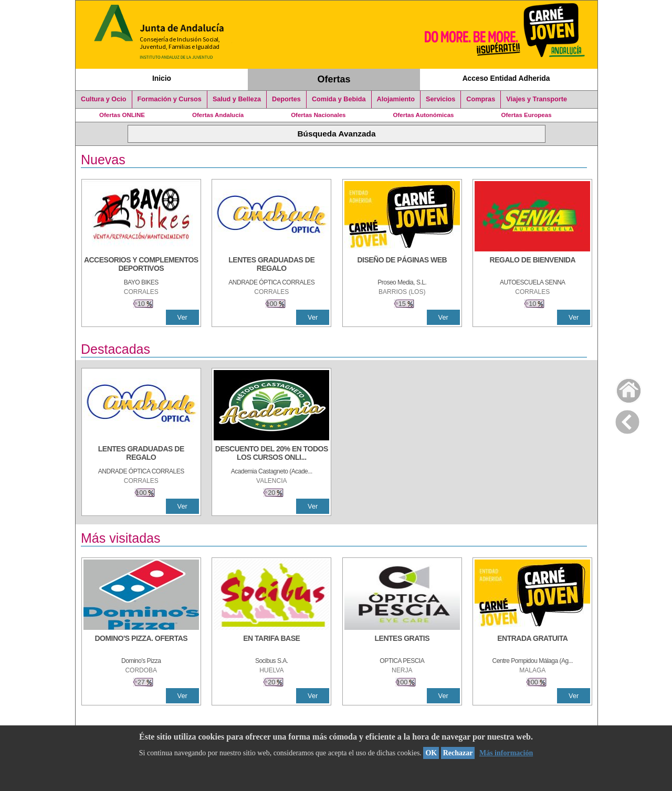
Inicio (162, 78)
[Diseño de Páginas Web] (402, 265)
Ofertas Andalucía (218, 115)
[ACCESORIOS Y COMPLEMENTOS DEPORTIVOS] (141, 265)
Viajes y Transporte (537, 99)
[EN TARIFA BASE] (271, 644)
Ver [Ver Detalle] (182, 317)
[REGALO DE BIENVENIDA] (532, 265)
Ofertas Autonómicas (423, 115)
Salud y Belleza (237, 99)
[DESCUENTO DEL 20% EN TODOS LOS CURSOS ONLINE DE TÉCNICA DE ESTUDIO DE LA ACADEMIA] (271, 454)
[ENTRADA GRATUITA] (532, 644)
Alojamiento (396, 99)
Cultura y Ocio (104, 99)
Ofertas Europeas (527, 115)
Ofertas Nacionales (318, 115)
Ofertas (334, 79)
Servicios (440, 99)
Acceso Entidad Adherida (506, 78)
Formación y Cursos (170, 99)
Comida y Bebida (339, 99)
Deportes (286, 99)
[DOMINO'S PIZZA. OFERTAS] (141, 644)
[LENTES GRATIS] (402, 644)
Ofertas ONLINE (122, 115)
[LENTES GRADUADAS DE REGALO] (271, 265)
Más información (506, 753)
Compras (481, 99)
